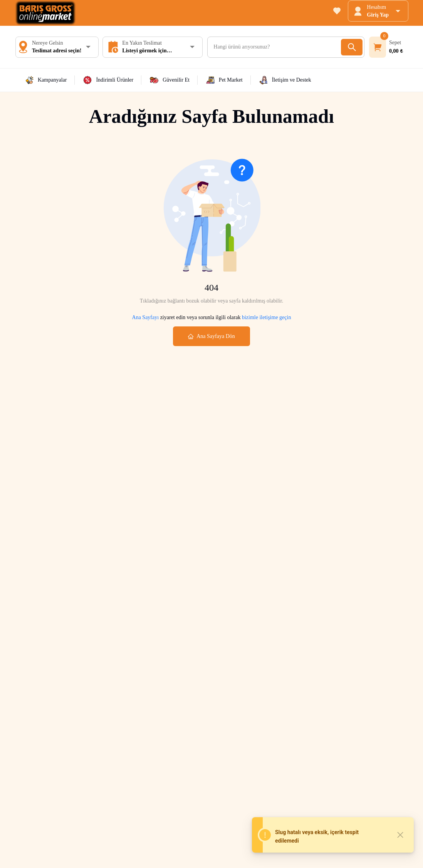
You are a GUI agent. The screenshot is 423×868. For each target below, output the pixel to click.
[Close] (400, 835)
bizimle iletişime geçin (266, 317)
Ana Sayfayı (146, 317)
